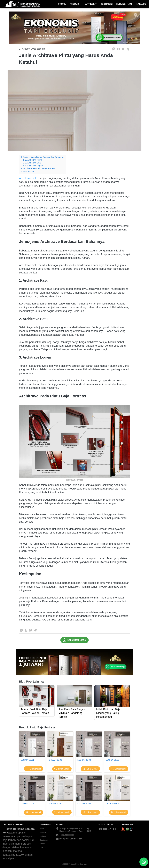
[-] (100, 829)
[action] (144, 862)
